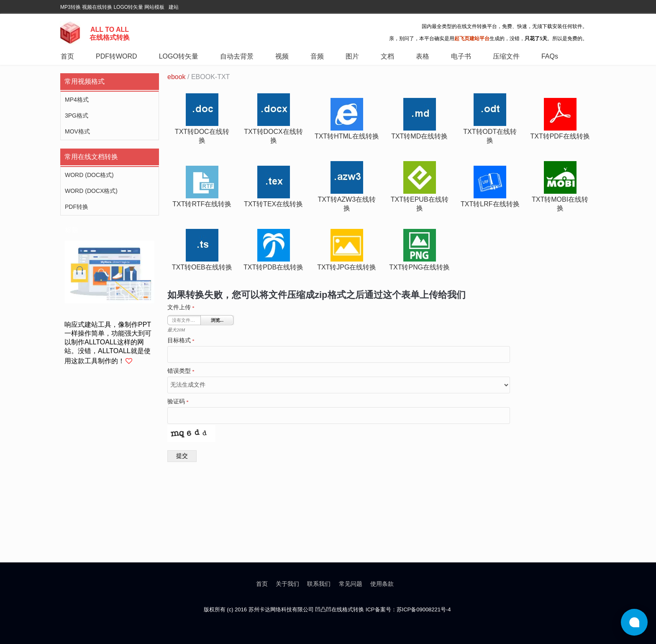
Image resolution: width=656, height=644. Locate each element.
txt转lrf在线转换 (490, 204)
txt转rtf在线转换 (202, 204)
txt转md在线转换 (419, 136)
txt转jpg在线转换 (347, 267)
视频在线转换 (97, 7)
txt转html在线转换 (347, 136)
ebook (177, 77)
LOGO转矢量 (128, 7)
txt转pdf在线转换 (560, 136)
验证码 (178, 402)
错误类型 (181, 371)
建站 (174, 7)
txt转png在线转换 (419, 267)
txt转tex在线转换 (273, 204)
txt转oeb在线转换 (202, 267)
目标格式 (181, 341)
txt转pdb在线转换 (273, 267)
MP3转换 (70, 7)
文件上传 (181, 308)
